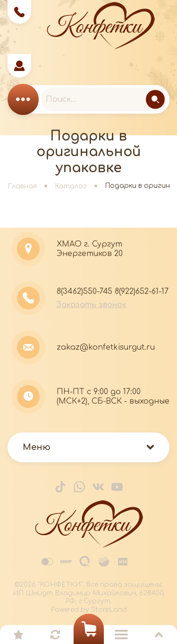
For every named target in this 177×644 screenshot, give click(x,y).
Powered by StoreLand (89, 610)
